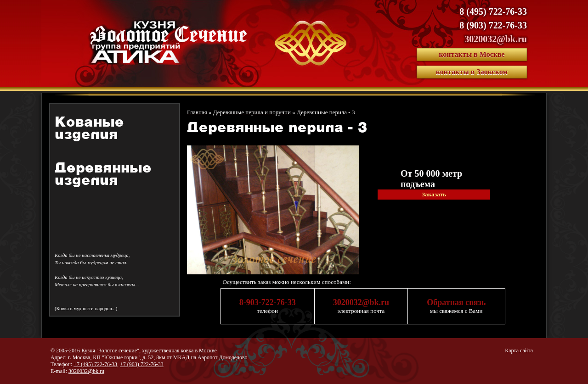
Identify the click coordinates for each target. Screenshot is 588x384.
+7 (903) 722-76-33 (142, 364)
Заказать (434, 194)
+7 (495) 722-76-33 (95, 364)
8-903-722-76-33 (268, 302)
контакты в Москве (472, 54)
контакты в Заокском (472, 72)
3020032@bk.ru (496, 39)
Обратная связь (456, 302)
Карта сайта (519, 351)
